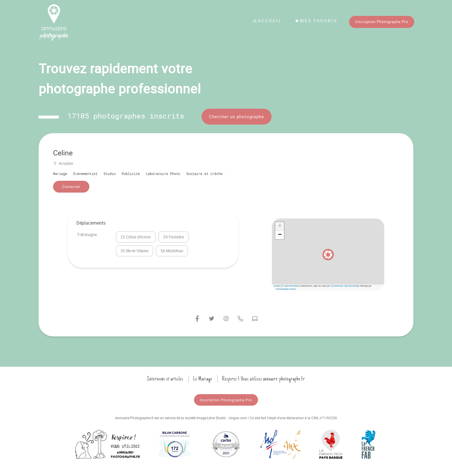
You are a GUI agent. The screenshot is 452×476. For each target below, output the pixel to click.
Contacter (71, 187)
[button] (328, 255)
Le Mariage (203, 379)
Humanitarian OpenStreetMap (345, 286)
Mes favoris (316, 21)
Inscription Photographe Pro (382, 22)
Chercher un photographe (237, 116)
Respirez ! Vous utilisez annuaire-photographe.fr (263, 379)
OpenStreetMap (292, 286)
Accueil (267, 21)
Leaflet (277, 286)
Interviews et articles (165, 379)
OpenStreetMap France (285, 289)
